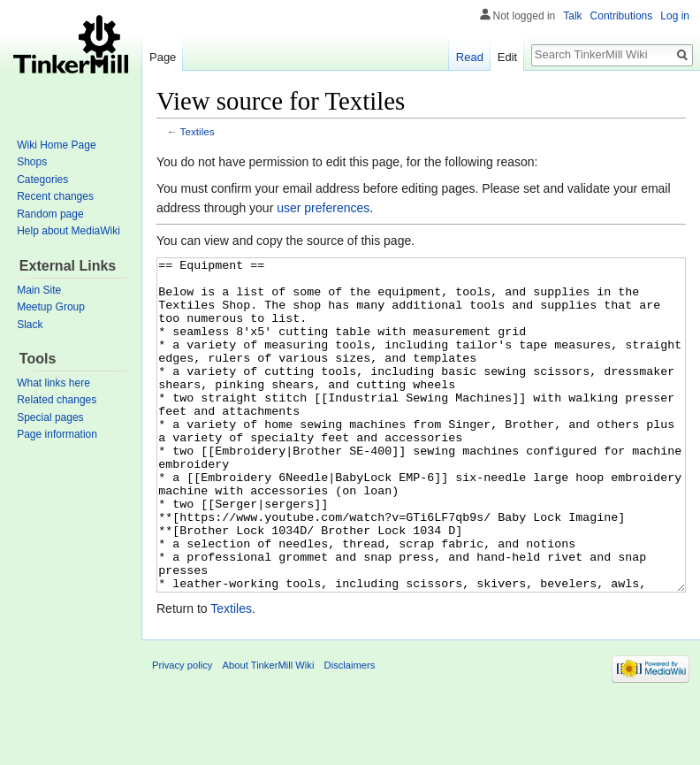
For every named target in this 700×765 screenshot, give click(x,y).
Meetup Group (51, 307)
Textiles (198, 131)
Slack (30, 325)
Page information (57, 434)
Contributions (622, 16)
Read (470, 57)
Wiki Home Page (56, 145)
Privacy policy (182, 731)
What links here (53, 383)
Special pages (50, 417)
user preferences (323, 208)
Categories (42, 180)
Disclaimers (350, 731)
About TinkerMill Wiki (269, 731)
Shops (32, 162)
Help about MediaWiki (68, 231)
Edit (507, 57)
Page (163, 57)
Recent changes (55, 196)
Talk (572, 16)
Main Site (39, 290)
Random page (50, 214)
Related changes (57, 400)
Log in (675, 16)
